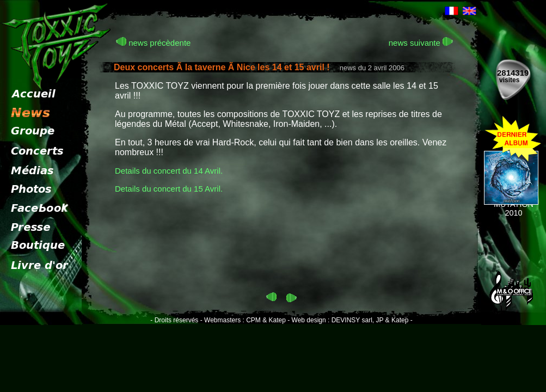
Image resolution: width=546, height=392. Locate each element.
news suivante (421, 43)
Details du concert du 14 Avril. (169, 171)
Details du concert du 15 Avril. (169, 189)
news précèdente (153, 43)
